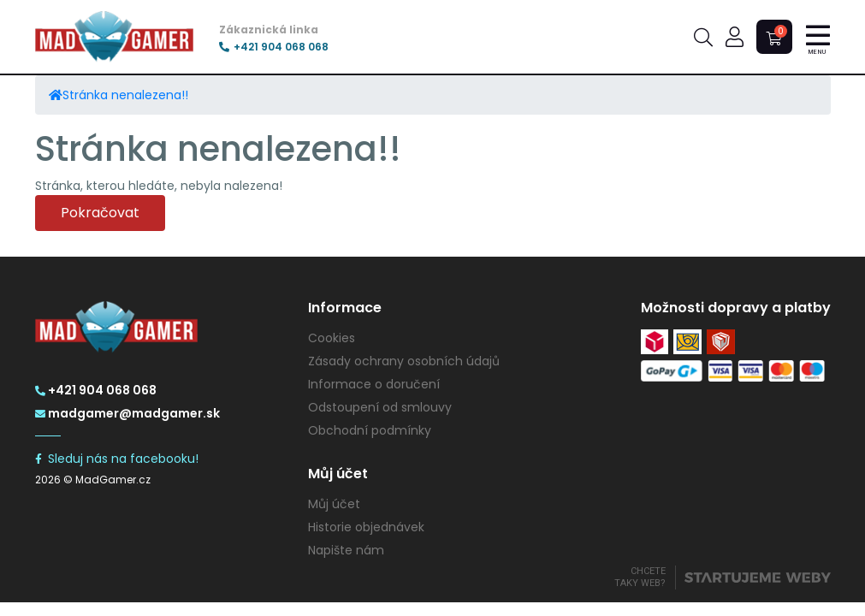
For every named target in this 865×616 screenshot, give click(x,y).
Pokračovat (100, 213)
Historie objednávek (366, 527)
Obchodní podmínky (370, 430)
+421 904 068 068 (274, 47)
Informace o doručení (374, 384)
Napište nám (346, 550)
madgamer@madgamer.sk (127, 413)
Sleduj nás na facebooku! (117, 459)
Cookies (332, 338)
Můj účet (334, 504)
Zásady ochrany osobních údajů (404, 361)
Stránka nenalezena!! (125, 95)
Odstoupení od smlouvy (380, 407)
